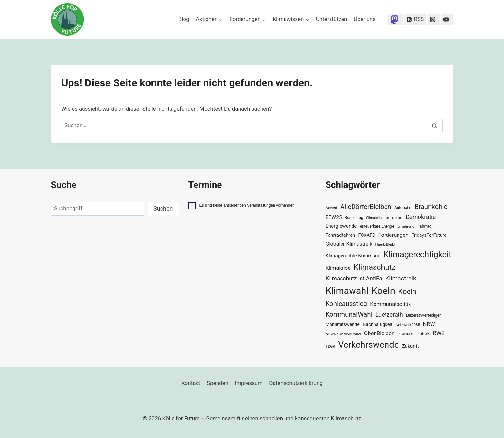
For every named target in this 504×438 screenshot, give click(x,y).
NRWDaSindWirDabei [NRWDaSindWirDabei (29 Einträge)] (343, 334)
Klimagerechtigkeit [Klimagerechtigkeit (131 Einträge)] (418, 254)
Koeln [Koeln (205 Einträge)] (383, 291)
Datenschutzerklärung (296, 383)
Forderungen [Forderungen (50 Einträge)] (393, 235)
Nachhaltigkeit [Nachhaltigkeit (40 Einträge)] (378, 325)
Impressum (249, 383)
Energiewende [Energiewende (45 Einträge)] (341, 226)
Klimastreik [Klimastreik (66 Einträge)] (401, 278)
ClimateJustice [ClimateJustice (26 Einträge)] (378, 218)
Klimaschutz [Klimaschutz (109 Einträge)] (375, 267)
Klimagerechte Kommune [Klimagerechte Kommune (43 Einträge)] (353, 256)
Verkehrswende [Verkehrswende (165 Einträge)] (369, 345)
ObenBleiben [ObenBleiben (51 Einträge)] (379, 333)
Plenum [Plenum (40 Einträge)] (405, 334)
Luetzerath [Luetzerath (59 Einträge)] (389, 315)
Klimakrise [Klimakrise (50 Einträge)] (338, 268)
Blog (184, 19)
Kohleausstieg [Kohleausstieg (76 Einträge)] (347, 304)
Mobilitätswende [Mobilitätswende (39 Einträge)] (343, 324)
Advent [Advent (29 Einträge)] (331, 208)
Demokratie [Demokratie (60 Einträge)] (421, 217)
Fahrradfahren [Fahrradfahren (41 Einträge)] (341, 235)
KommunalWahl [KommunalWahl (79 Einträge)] (349, 314)
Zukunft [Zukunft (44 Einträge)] (410, 346)
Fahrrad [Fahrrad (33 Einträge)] (425, 226)
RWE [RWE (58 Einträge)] (439, 333)
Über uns (365, 19)
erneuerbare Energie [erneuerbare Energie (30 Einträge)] (377, 226)
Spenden (218, 383)
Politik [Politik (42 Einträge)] (423, 334)
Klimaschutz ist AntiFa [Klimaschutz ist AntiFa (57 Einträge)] (354, 279)
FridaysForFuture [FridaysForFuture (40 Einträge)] (429, 235)
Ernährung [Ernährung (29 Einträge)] (406, 226)
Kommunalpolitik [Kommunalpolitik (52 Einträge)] (390, 304)
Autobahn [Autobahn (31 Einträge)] (403, 208)
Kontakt (191, 383)
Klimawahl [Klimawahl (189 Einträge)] (347, 291)
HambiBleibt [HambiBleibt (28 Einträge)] (385, 244)
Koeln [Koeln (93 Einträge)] (407, 291)
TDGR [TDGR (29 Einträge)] (330, 346)
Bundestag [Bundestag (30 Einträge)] (354, 218)
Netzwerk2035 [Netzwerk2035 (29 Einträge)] (408, 325)
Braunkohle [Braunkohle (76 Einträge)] (431, 207)
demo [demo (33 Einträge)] (397, 218)
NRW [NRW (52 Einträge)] (429, 324)
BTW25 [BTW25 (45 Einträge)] (334, 217)
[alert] (252, 205)
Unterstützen (332, 19)
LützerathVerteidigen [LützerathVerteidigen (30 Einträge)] (424, 315)
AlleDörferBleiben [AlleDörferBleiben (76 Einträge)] (366, 207)
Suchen (163, 208)
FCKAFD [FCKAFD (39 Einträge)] (367, 235)
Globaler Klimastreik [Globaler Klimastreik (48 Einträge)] (349, 244)
